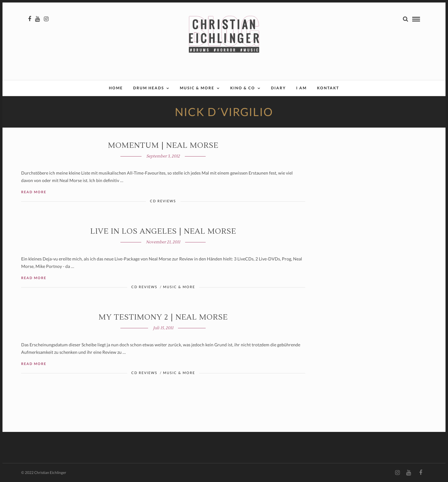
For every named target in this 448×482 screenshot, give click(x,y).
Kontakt (328, 88)
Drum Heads (149, 88)
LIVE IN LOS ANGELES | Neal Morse (163, 231)
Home (116, 88)
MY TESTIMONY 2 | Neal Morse (163, 317)
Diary (278, 88)
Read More (34, 192)
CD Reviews (163, 201)
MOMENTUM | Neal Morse (163, 145)
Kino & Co (243, 88)
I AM (301, 88)
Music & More (197, 88)
